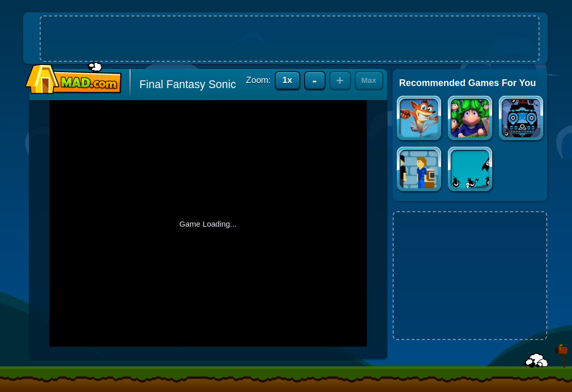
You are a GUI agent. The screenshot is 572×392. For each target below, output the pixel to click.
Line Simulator (420, 170)
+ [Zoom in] (340, 80)
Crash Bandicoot (420, 119)
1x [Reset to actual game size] (287, 80)
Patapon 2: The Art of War (471, 170)
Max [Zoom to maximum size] (369, 80)
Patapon (522, 119)
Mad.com (71, 79)
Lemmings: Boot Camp (471, 119)
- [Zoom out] (314, 80)
